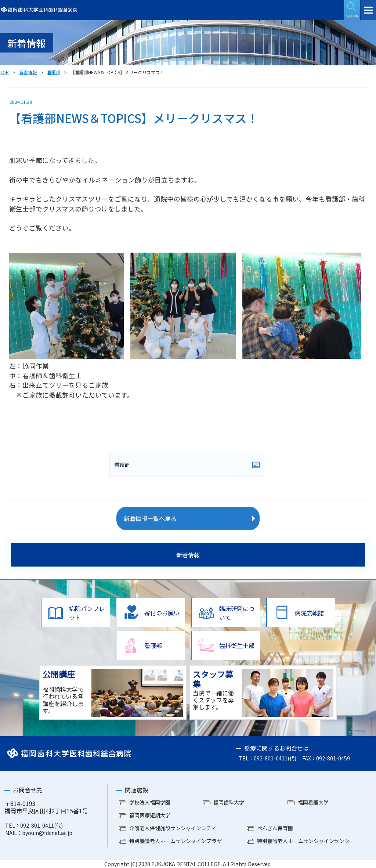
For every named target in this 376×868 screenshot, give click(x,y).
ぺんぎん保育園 (275, 828)
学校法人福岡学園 (150, 802)
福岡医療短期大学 (150, 815)
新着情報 (28, 72)
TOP (4, 72)
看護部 (54, 72)
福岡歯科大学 (229, 802)
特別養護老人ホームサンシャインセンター (306, 841)
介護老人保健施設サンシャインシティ (173, 828)
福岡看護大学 (313, 802)
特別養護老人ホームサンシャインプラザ (176, 841)
